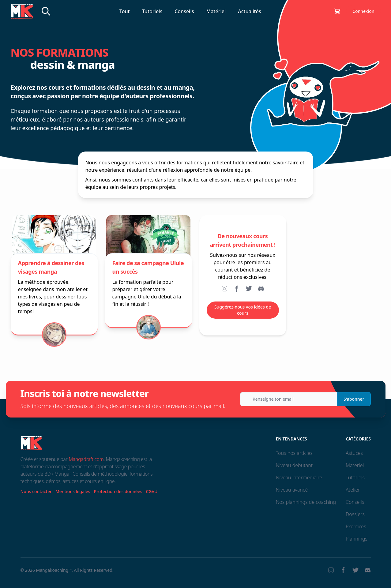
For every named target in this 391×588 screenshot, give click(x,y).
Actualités (249, 11)
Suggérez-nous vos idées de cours (243, 310)
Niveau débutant (294, 465)
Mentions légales (73, 491)
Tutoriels (152, 11)
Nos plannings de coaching (306, 502)
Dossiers (355, 514)
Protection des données (118, 491)
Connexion (363, 11)
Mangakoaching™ (54, 570)
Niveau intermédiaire (299, 478)
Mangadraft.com (86, 459)
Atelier (353, 490)
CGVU (152, 491)
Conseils (184, 11)
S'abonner (354, 399)
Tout (125, 11)
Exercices (356, 526)
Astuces (354, 453)
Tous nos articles (294, 453)
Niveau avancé (292, 490)
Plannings (357, 539)
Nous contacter (36, 491)
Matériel (216, 11)
